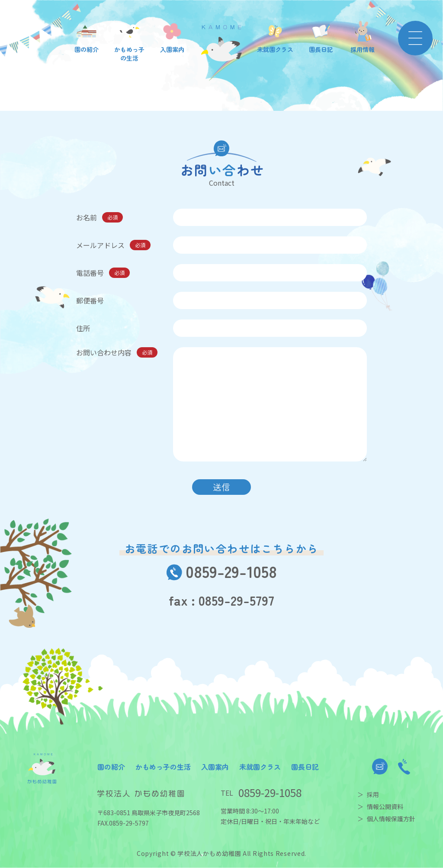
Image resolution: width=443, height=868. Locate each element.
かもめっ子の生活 (163, 767)
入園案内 (215, 767)
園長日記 (305, 767)
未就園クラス (260, 767)
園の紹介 (111, 767)
